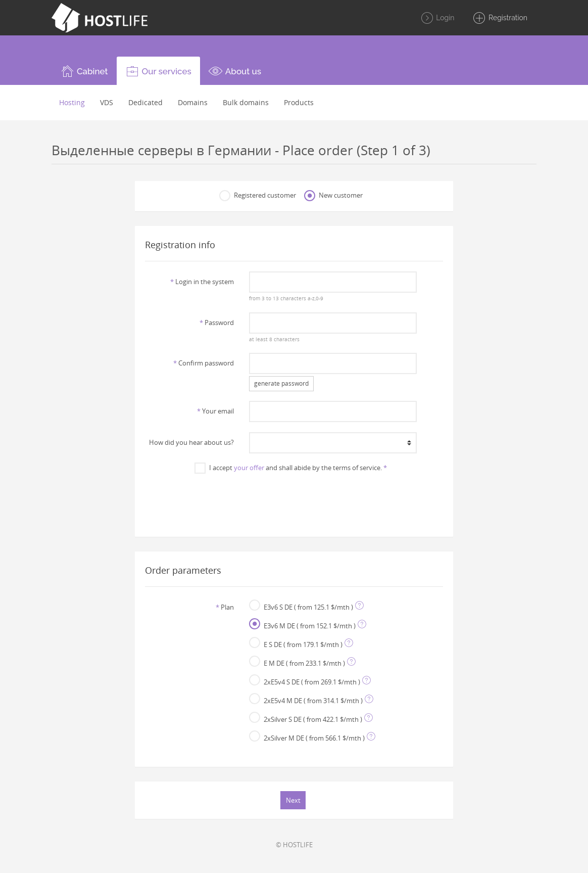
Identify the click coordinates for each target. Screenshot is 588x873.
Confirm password (204, 363)
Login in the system (202, 282)
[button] (84, 71)
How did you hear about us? (191, 442)
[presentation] (294, 500)
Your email (215, 411)
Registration (500, 18)
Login (437, 18)
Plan (225, 607)
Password (217, 323)
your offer (249, 468)
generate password (281, 383)
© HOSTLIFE (294, 845)
